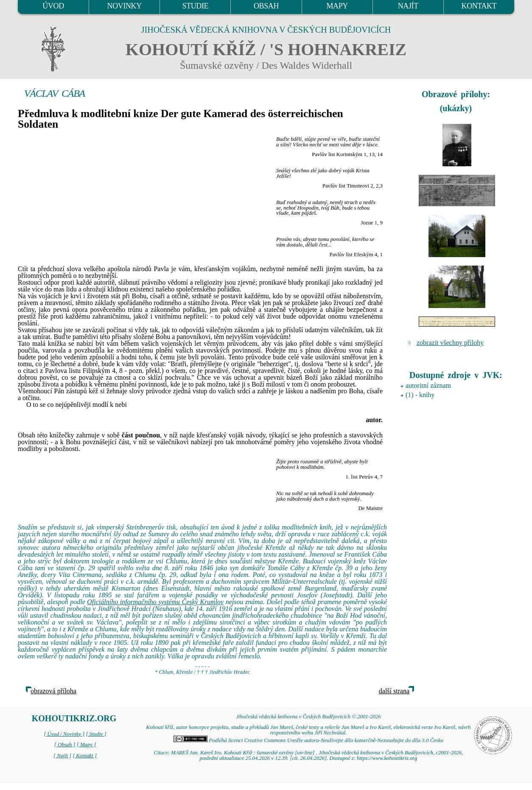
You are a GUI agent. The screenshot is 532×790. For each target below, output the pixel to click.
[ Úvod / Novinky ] (64, 734)
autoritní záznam (428, 385)
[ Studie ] (96, 734)
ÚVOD (53, 6)
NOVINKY (125, 6)
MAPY (337, 6)
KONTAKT (479, 6)
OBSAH (266, 6)
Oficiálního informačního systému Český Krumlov (155, 602)
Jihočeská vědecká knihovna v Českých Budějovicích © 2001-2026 (308, 717)
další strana (394, 691)
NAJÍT (408, 6)
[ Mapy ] (87, 745)
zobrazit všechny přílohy (450, 343)
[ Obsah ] (65, 745)
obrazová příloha (53, 691)
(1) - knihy (420, 395)
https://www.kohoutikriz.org (387, 758)
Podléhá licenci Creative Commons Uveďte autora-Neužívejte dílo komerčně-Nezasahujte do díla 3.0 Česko (308, 740)
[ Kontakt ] (85, 756)
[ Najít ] (62, 756)
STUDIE (196, 6)
